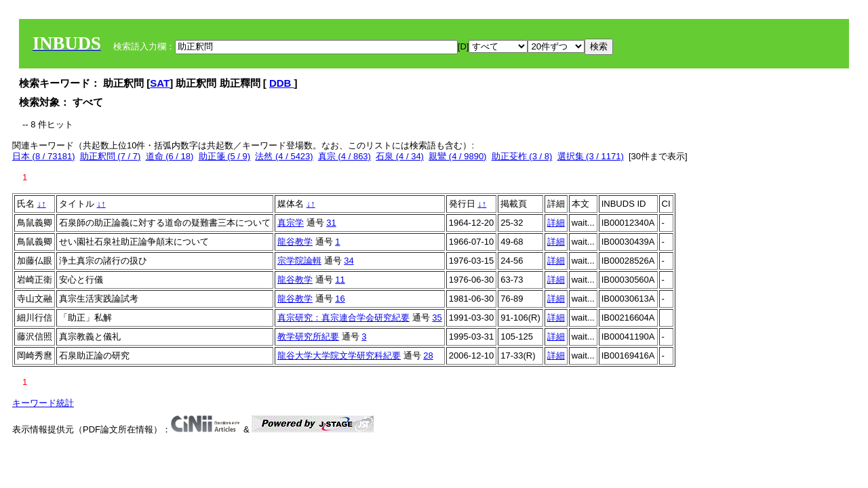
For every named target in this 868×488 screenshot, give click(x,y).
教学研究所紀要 (308, 337)
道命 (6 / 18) (170, 156)
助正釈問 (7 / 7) (111, 156)
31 (331, 223)
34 (349, 261)
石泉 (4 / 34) (400, 156)
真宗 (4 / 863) (344, 156)
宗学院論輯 (299, 261)
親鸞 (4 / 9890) (457, 156)
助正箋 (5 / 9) (225, 156)
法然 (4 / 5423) (284, 156)
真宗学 (291, 223)
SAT (160, 83)
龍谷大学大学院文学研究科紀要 (339, 355)
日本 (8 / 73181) (44, 156)
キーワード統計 (43, 403)
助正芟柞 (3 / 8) (522, 156)
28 (428, 355)
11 (340, 280)
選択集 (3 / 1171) (591, 156)
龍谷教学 (295, 242)
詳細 (556, 223)
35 (437, 318)
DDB (282, 83)
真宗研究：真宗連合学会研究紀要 (343, 318)
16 (340, 299)
